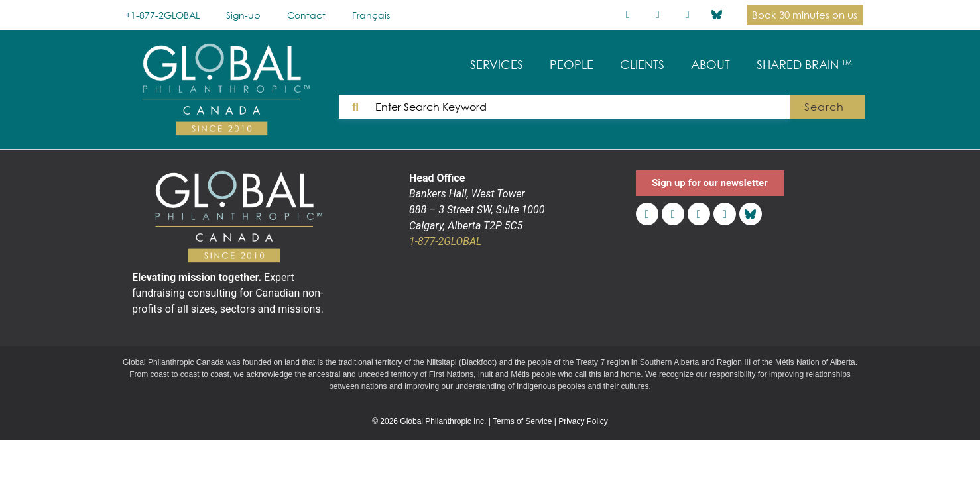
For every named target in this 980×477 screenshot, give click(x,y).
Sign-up (243, 15)
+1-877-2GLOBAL (162, 15)
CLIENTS (642, 65)
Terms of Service (522, 421)
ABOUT (710, 65)
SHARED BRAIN (804, 65)
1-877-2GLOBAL (445, 241)
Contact (306, 15)
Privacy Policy (583, 421)
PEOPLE (572, 65)
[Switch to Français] (371, 15)
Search (825, 107)
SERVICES (497, 65)
